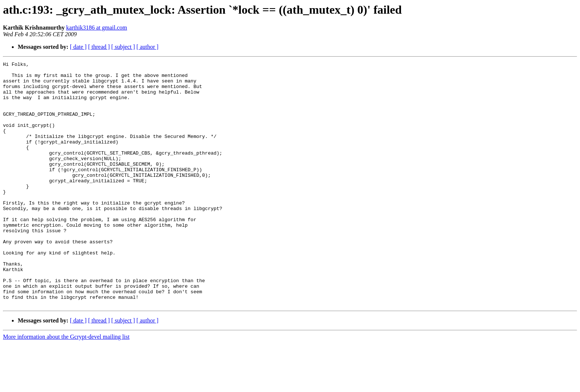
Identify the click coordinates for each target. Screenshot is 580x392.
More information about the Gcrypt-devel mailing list (66, 386)
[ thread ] (99, 47)
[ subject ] (123, 47)
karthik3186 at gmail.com (97, 28)
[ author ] (148, 47)
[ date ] (78, 47)
